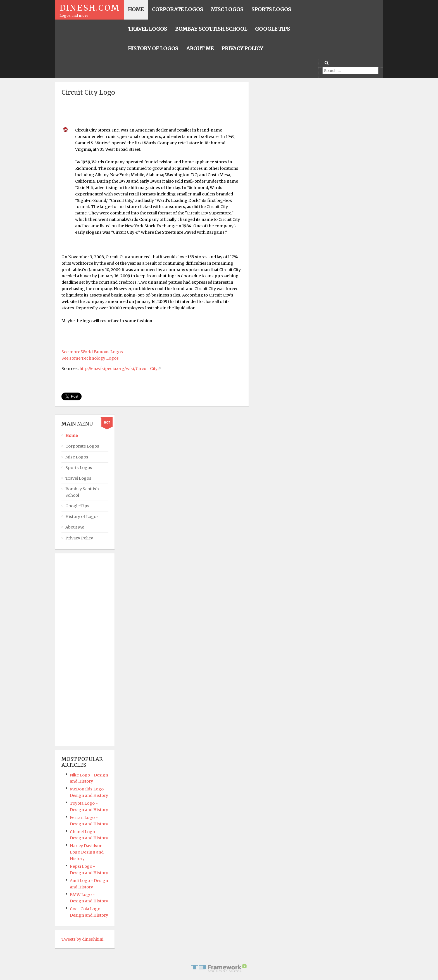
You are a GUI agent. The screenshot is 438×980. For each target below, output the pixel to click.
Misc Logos (77, 457)
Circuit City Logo (88, 92)
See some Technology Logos (90, 358)
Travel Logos (78, 478)
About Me (75, 527)
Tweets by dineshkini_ (83, 939)
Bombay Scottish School (82, 492)
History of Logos (82, 517)
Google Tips (77, 506)
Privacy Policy (79, 538)
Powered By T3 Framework (219, 968)
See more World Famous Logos (92, 352)
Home (72, 436)
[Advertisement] (152, 111)
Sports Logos (79, 468)
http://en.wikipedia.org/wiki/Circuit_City (118, 369)
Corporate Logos (82, 446)
